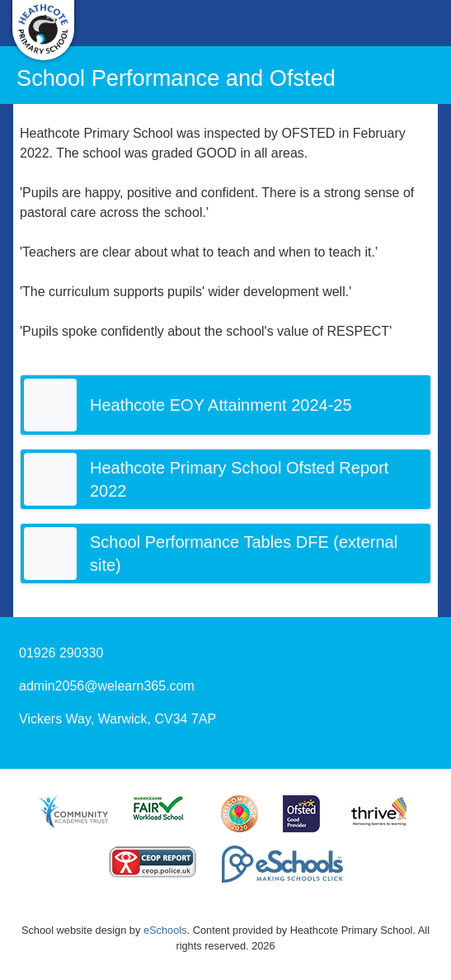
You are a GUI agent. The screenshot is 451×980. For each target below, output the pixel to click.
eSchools (165, 930)
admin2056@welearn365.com (107, 686)
